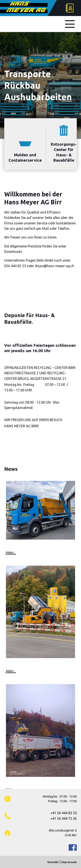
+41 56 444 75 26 (64, 818)
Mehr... (11, 553)
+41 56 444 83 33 (64, 813)
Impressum (69, 862)
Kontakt (53, 862)
